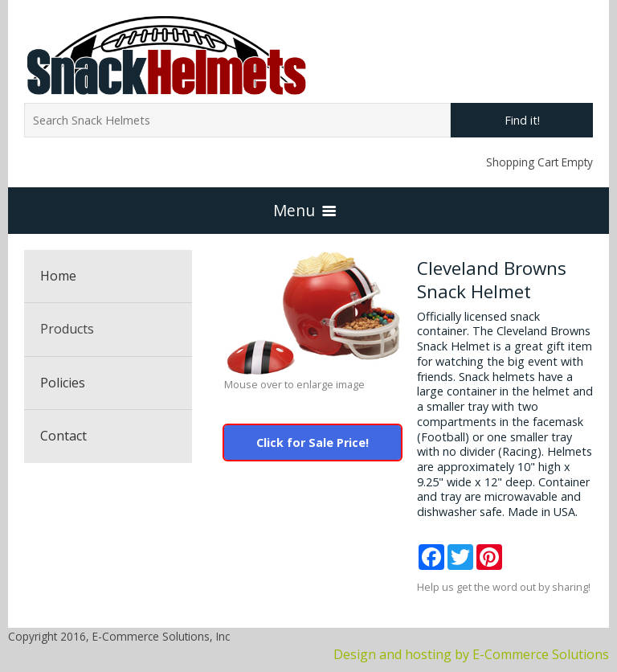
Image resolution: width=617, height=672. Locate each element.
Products (67, 329)
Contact (63, 436)
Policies (63, 383)
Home (58, 276)
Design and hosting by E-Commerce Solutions (471, 654)
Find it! (522, 120)
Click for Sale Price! (313, 443)
